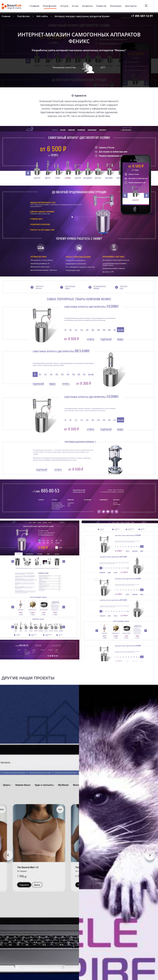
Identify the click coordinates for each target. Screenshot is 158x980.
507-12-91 (142, 16)
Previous (8, 873)
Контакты (132, 6)
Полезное (117, 6)
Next (150, 873)
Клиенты (88, 6)
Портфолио (50, 6)
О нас (76, 6)
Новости (102, 6)
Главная (35, 6)
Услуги (65, 6)
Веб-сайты (42, 16)
